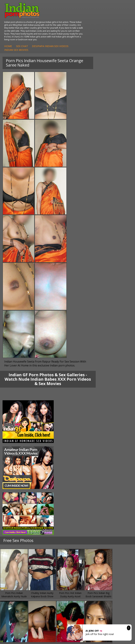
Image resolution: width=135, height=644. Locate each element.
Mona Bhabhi (14, 430)
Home (64, 30)
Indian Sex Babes (84, 470)
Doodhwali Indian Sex (86, 487)
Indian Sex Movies (72, 33)
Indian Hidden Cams (18, 460)
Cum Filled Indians (17, 491)
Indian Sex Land (16, 501)
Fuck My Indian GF (17, 464)
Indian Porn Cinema (85, 457)
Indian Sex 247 (15, 498)
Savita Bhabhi (14, 440)
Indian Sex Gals (83, 467)
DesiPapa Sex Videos (18, 457)
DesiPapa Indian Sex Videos (106, 30)
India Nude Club (16, 494)
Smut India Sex (83, 498)
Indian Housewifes (85, 443)
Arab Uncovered (16, 474)
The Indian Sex (83, 484)
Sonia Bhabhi (14, 433)
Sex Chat (78, 30)
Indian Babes (14, 470)
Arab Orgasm (14, 484)
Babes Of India (15, 487)
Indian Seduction (84, 464)
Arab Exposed (82, 433)
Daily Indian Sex (83, 491)
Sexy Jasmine (14, 437)
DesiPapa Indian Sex (86, 430)
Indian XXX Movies (85, 501)
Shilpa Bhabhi (14, 447)
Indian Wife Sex (83, 494)
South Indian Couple (18, 443)
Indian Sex (80, 437)
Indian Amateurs (16, 467)
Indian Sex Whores (85, 460)
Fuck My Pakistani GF (86, 447)
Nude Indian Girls (84, 474)
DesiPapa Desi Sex (85, 440)
